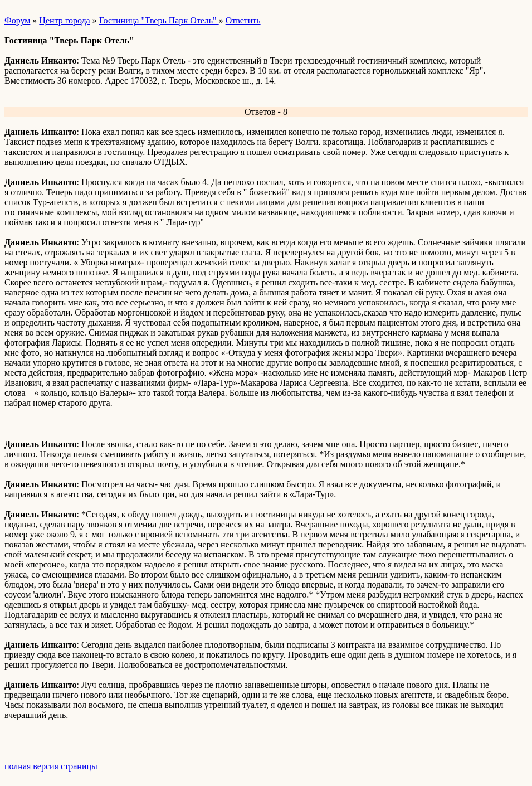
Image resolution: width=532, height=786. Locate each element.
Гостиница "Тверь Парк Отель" (159, 20)
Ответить (243, 20)
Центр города (64, 20)
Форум (17, 20)
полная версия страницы (51, 766)
